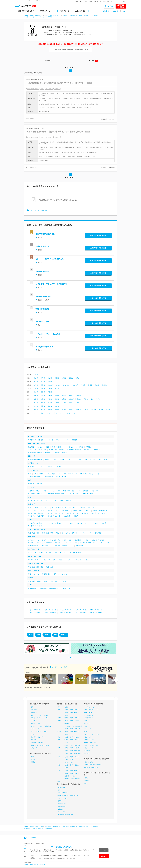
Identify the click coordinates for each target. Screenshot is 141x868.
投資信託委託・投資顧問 (44, 543)
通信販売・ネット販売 (71, 516)
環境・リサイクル (34, 574)
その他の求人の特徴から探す (66, 815)
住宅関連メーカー (34, 463)
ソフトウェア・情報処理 (36, 440)
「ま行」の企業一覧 (50, 613)
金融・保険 (32, 537)
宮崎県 (71, 410)
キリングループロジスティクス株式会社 (51, 284)
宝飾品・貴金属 (48, 477)
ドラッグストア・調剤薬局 (77, 508)
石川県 (43, 392)
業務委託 (33, 762)
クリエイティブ (35, 729)
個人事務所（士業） (76, 553)
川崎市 (97, 385)
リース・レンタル (46, 545)
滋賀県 (36, 399)
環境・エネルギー (34, 571)
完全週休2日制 (62, 804)
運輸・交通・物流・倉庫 (36, 563)
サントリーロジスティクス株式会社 (50, 259)
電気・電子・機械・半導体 (38, 737)
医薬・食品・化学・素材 (37, 742)
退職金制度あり (62, 806)
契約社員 (33, 759)
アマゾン (47, 635)
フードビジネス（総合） (36, 523)
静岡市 (64, 396)
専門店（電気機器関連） (101, 510)
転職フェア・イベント (47, 11)
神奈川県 (66, 385)
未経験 (87, 781)
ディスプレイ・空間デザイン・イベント (74, 533)
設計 (55, 560)
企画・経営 (34, 710)
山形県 (64, 378)
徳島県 (36, 406)
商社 (30, 480)
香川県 (43, 406)
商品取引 (58, 543)
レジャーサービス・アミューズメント (40, 501)
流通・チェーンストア (42, 508)
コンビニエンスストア (59, 508)
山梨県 (43, 389)
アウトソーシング (49, 491)
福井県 (50, 392)
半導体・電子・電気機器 (57, 450)
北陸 (100, 1)
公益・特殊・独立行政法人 (59, 581)
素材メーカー (32, 456)
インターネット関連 (52, 440)
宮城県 (50, 378)
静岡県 (43, 396)
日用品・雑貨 (51, 474)
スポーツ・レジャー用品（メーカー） (88, 474)
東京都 (58, 385)
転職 (26, 854)
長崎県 (50, 410)
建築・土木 (34, 740)
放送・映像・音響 (34, 533)
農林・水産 (67, 588)
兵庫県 (57, 399)
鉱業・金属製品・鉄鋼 (35, 459)
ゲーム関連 (65, 440)
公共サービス (34, 748)
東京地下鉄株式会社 (43, 309)
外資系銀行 (78, 540)
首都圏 (91, 1)
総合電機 (31, 447)
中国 (112, 1)
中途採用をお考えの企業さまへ (111, 11)
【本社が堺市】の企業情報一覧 (70, 15)
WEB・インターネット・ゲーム (39, 732)
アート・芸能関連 (95, 533)
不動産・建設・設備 (34, 556)
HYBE (31, 635)
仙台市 (78, 378)
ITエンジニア (34, 734)
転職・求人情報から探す (26, 11)
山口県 (64, 403)
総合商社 (31, 484)
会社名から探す (89, 762)
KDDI (38, 635)
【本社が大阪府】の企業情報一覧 (52, 15)
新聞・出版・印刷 (48, 533)
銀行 (70, 540)
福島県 (71, 378)
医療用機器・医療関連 (74, 450)
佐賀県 (43, 410)
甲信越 (96, 1)
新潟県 (36, 389)
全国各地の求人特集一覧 (91, 767)
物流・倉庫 (50, 567)
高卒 (86, 783)
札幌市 (36, 375)
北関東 (86, 1)
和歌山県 (71, 399)
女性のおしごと (80, 11)
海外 (124, 1)
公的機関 (31, 578)
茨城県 (36, 382)
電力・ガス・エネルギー (61, 574)
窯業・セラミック (90, 459)
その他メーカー (61, 477)
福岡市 (101, 410)
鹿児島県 (78, 410)
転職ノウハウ (65, 11)
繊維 (80, 459)
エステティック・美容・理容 (55, 494)
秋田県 (57, 378)
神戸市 (98, 399)
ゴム (100, 459)
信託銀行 (31, 543)
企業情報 (48, 61)
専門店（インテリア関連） (36, 516)
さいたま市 (75, 385)
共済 (72, 545)
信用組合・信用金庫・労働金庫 (94, 540)
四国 (116, 1)
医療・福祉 (34, 721)
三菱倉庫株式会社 (42, 246)
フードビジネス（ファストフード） (75, 523)
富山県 (36, 392)
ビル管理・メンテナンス (36, 494)
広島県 (57, 403)
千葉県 (43, 385)
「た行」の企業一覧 (80, 610)
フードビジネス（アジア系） (98, 523)
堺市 (92, 399)
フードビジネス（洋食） (54, 523)
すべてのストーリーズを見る (60, 667)
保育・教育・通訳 (35, 723)
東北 (81, 1)
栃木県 (43, 382)
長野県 (50, 389)
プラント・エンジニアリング (37, 450)
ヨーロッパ (50, 413)
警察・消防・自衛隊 (34, 581)
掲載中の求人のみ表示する (33, 73)
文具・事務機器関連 (34, 477)
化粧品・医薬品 (39, 474)
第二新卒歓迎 (61, 787)
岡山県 (50, 403)
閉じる (104, 850)
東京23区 (51, 385)
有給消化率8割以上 (63, 793)
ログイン (111, 6)
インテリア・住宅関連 (55, 467)
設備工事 (62, 560)
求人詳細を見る (32, 119)
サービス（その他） (89, 494)
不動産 (87, 560)
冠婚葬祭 (86, 491)
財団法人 (64, 635)
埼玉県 (36, 385)
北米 (42, 413)
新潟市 (57, 389)
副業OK (60, 801)
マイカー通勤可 (62, 812)
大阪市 (86, 399)
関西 (108, 1)
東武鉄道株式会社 (42, 272)
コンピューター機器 (43, 447)
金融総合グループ (34, 540)
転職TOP (26, 15)
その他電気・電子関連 (60, 452)
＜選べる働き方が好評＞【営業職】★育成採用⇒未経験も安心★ (55, 132)
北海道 (77, 1)
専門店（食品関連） (47, 510)
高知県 (57, 406)
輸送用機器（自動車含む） (92, 450)
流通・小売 (32, 504)
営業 (32, 707)
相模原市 (105, 385)
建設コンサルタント (34, 560)
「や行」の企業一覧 (65, 613)
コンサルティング (34, 549)
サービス (31, 487)
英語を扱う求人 (43, 865)
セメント (107, 459)
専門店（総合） (33, 510)
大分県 (64, 410)
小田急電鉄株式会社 (43, 297)
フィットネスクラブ (73, 494)
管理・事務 (34, 713)
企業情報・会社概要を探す (36, 15)
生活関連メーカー (34, 470)
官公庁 (46, 581)
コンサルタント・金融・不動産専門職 (41, 726)
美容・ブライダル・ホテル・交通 (39, 718)
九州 (120, 1)
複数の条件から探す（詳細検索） (94, 765)
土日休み (87, 778)
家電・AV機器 (56, 447)
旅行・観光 (69, 501)
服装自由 (60, 809)
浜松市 (71, 396)
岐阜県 (36, 396)
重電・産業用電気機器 (35, 452)
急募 (59, 790)
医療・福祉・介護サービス (72, 491)
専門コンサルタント (61, 553)
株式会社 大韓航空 (43, 322)
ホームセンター (93, 508)
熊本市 (108, 410)
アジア (36, 413)
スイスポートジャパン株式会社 (48, 334)
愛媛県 (50, 406)
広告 (58, 533)
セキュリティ (95, 491)
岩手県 (43, 378)
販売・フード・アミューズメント (39, 715)
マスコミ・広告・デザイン (37, 529)
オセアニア (59, 413)
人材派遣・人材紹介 (34, 491)
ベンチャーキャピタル (70, 543)
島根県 (43, 403)
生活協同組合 (32, 588)
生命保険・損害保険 (61, 545)
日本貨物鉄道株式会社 (44, 347)
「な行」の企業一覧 (96, 610)
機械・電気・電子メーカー (37, 443)
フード (30, 520)
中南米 (68, 413)
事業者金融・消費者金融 (88, 543)
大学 (56, 635)
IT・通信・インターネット (36, 436)
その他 (30, 585)
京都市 (79, 399)
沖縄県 (86, 410)
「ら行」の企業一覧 (80, 613)
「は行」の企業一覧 (34, 613)
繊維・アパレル (68, 474)
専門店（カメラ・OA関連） (81, 510)
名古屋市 (78, 396)
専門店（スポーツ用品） (100, 513)
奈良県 (64, 399)
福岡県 (36, 410)
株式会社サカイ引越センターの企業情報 (88, 15)
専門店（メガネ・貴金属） (56, 513)
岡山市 (71, 403)
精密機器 (89, 447)
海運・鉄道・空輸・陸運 (36, 567)
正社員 (32, 757)
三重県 (57, 396)
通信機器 (48, 452)
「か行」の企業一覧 (50, 610)
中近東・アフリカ (78, 413)
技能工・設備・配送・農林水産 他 (40, 745)
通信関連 (74, 440)
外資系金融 (46, 540)
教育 (59, 491)
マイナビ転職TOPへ (31, 838)
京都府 (43, 399)
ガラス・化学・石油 (60, 459)
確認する (104, 856)
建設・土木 (47, 560)
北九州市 (94, 410)
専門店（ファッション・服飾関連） (78, 513)
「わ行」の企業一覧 (96, 613)
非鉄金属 (48, 459)
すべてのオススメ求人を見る (38, 210)
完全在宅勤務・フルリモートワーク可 (68, 795)
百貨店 (30, 508)
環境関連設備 (46, 574)
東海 (104, 1)
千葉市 (83, 385)
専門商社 (39, 484)
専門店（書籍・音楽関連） (36, 513)
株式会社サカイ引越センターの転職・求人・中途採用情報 (38, 17)
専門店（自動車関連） (63, 510)
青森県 (36, 378)
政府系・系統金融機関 (59, 540)
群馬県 (50, 382)
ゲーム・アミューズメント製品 (73, 447)
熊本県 (57, 410)
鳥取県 (36, 403)
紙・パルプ (72, 459)
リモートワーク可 (63, 798)
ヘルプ (123, 11)
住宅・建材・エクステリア (36, 467)
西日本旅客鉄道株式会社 (45, 234)
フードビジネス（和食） (36, 526)
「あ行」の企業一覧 (34, 610)
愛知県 (50, 396)
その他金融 (79, 545)
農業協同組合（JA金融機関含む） (50, 588)
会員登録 (121, 6)
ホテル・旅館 (59, 501)
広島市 (78, 403)
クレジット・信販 (104, 543)
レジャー (31, 497)
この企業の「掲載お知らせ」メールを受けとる (71, 50)
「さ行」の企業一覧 (65, 610)
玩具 (59, 474)
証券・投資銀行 (33, 545)
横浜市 (90, 385)
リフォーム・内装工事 (75, 560)
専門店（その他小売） (55, 516)
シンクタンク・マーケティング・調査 (40, 553)
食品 (30, 474)
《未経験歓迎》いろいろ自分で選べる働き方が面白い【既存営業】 (56, 83)
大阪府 (50, 399)
